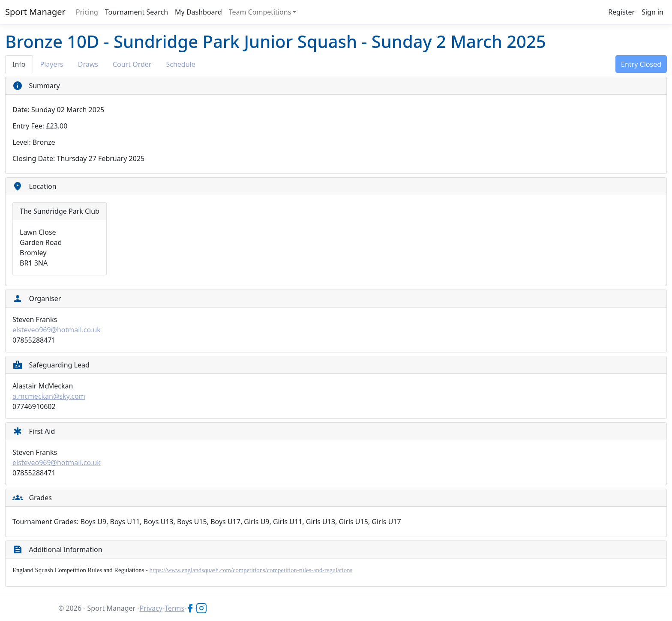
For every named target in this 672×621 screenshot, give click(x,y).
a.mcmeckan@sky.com (49, 396)
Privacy (151, 608)
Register (621, 12)
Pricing (87, 12)
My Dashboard (198, 12)
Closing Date (33, 158)
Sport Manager (35, 12)
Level (21, 142)
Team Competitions (260, 12)
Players (52, 64)
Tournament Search (136, 12)
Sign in (652, 12)
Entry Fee (27, 126)
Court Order (132, 64)
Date (20, 110)
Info (19, 64)
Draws (88, 64)
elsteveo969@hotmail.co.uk (57, 330)
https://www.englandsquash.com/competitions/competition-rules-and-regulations (251, 570)
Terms (174, 608)
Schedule (180, 64)
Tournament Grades (45, 522)
